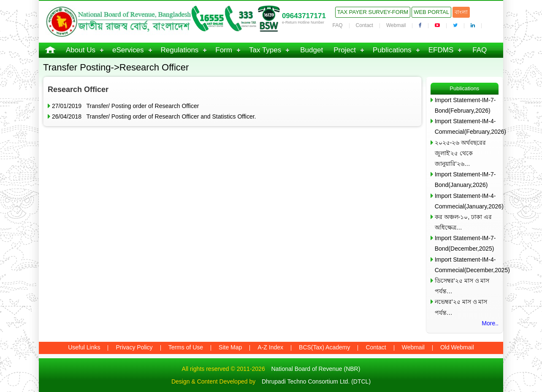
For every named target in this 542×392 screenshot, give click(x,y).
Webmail (396, 25)
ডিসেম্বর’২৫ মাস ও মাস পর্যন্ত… (462, 286)
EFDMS (441, 50)
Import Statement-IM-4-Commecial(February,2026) (467, 126)
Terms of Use (186, 347)
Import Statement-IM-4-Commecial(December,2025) (467, 265)
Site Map (230, 347)
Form (224, 50)
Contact (364, 25)
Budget (312, 50)
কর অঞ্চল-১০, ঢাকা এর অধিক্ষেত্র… (463, 222)
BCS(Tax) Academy (324, 347)
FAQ (338, 25)
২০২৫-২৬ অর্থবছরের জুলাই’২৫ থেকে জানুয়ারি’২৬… (461, 153)
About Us (81, 50)
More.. (490, 323)
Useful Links (84, 347)
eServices (128, 50)
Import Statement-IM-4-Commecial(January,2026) (467, 201)
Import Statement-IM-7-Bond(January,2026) (465, 180)
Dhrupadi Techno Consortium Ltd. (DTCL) (316, 381)
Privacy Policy (134, 347)
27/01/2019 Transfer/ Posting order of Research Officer (125, 106)
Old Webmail (457, 347)
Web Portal (431, 12)
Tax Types (265, 50)
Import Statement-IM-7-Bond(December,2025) (465, 243)
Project (345, 50)
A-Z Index (270, 347)
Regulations (180, 50)
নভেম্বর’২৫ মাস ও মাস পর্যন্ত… (461, 307)
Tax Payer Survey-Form (373, 12)
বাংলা (461, 12)
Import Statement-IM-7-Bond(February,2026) (465, 105)
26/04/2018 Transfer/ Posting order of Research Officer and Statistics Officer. (154, 116)
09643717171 (304, 16)
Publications (392, 50)
